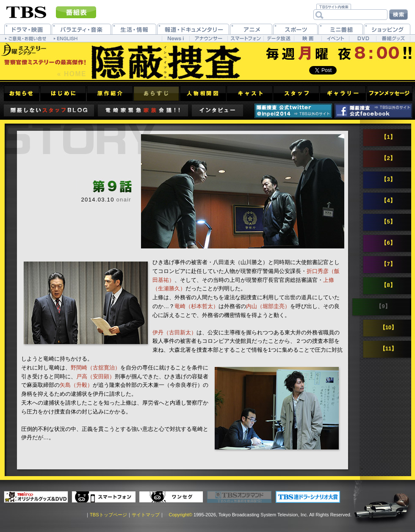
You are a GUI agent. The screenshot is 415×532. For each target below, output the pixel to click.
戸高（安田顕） (95, 376)
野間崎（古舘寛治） (95, 368)
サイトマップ (146, 515)
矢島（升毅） (76, 385)
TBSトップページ (108, 515)
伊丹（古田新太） (174, 332)
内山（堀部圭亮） (268, 306)
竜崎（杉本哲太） (196, 306)
